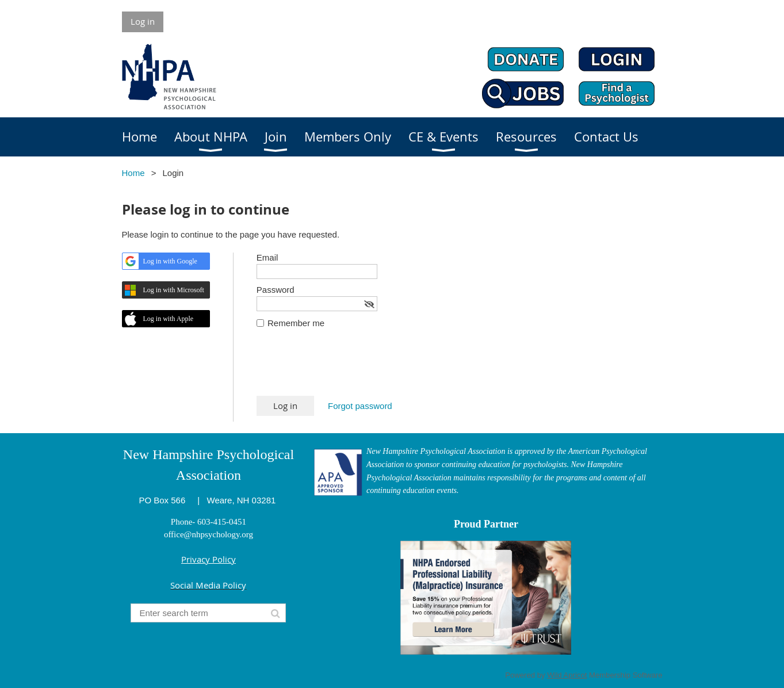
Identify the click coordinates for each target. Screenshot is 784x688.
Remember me (296, 323)
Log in (143, 21)
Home (133, 173)
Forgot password (360, 406)
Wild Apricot (567, 675)
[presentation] (344, 368)
